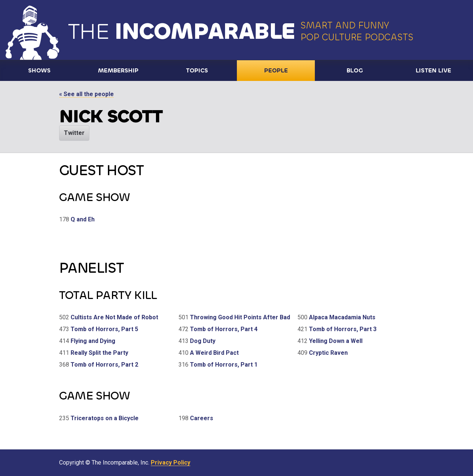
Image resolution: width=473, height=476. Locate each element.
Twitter (74, 133)
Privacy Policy (171, 463)
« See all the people (86, 94)
